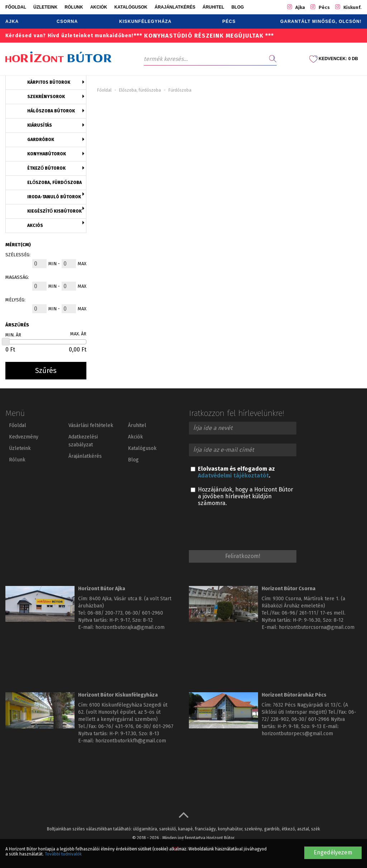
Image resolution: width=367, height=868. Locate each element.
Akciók (99, 7)
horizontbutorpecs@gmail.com (297, 734)
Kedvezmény (24, 437)
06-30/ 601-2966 (310, 719)
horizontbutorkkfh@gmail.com (131, 741)
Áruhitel (213, 7)
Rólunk (74, 7)
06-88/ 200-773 (105, 613)
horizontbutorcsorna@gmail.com (317, 627)
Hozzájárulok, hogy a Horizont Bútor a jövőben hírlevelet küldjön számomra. (242, 496)
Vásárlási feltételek (91, 425)
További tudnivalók (63, 854)
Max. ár (78, 334)
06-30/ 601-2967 (155, 726)
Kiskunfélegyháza (145, 21)
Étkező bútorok (46, 168)
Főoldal (16, 7)
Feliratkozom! (243, 556)
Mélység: (15, 300)
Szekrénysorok (46, 97)
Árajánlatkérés (175, 7)
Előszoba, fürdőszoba (54, 183)
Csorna (67, 21)
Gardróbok (41, 140)
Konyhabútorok (47, 154)
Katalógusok (131, 7)
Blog (238, 7)
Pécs (229, 21)
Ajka (12, 21)
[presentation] (243, 529)
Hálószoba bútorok (51, 111)
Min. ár (13, 335)
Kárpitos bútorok (49, 82)
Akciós (35, 226)
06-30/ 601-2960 (144, 613)
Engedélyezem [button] (333, 852)
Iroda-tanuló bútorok (54, 197)
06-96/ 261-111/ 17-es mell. (314, 613)
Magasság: (17, 277)
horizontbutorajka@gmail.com (130, 627)
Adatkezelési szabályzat (83, 441)
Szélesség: (18, 255)
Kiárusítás (40, 125)
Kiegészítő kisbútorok (54, 211)
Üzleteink (45, 7)
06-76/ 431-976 (116, 726)
